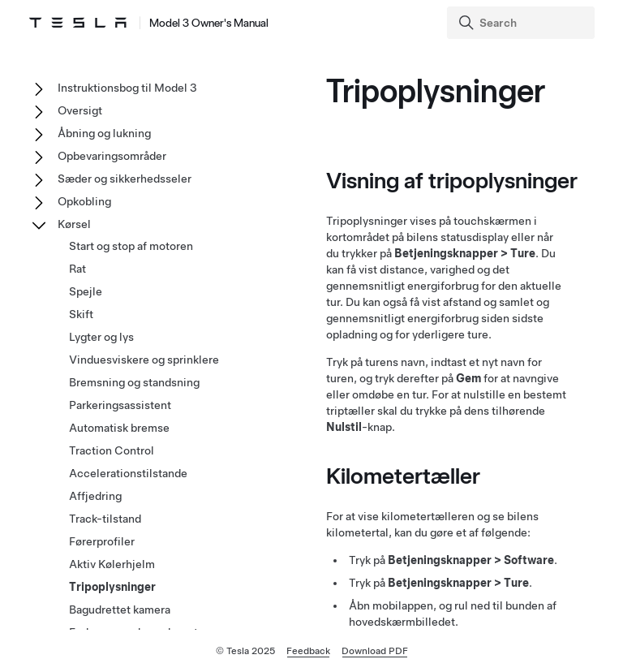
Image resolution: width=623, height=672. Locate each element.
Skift (81, 314)
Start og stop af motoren (131, 246)
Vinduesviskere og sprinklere (144, 360)
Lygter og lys (101, 337)
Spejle (86, 291)
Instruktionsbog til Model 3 (127, 88)
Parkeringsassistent (120, 405)
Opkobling (84, 201)
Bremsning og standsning (134, 382)
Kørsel (74, 224)
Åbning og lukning (104, 133)
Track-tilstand (105, 519)
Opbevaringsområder (112, 156)
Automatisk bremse (119, 428)
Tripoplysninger (112, 587)
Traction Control (112, 450)
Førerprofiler (102, 541)
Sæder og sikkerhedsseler (125, 179)
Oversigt (80, 110)
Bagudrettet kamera (120, 610)
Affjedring (95, 496)
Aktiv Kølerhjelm (112, 564)
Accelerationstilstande (128, 473)
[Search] (522, 23)
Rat (77, 269)
